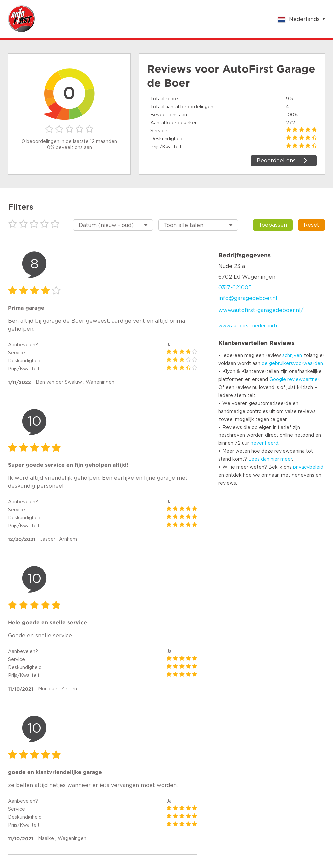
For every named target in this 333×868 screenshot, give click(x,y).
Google (278, 380)
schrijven (292, 356)
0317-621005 (235, 288)
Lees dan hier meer (270, 459)
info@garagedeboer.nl (248, 298)
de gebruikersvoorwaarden (292, 364)
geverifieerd (264, 443)
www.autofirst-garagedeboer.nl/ (261, 310)
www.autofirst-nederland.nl (249, 326)
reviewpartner (303, 380)
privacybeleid (308, 467)
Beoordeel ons (276, 161)
